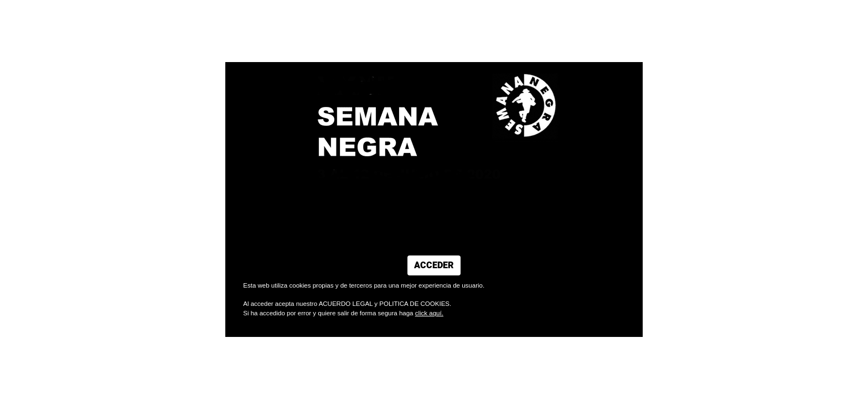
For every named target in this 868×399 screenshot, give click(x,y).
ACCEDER (434, 265)
